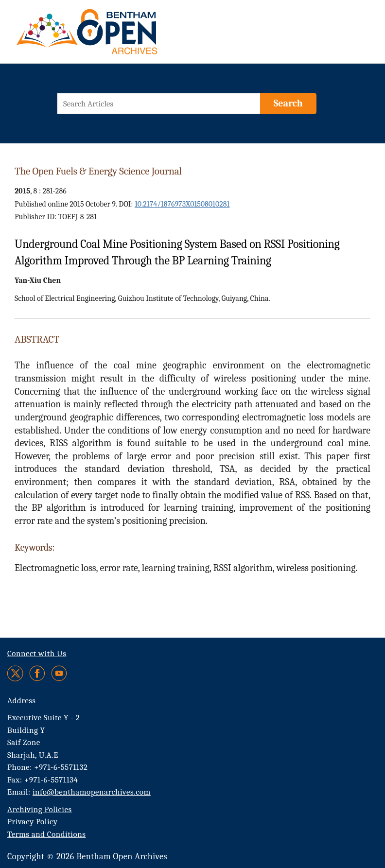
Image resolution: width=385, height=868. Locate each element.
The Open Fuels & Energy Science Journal (98, 171)
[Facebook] (37, 673)
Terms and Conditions (46, 834)
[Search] (288, 104)
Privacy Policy (32, 822)
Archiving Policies (40, 809)
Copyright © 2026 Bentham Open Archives (87, 857)
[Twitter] (16, 673)
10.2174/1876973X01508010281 (182, 204)
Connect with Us (37, 653)
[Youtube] (59, 673)
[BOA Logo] (115, 36)
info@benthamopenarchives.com (92, 792)
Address (22, 701)
